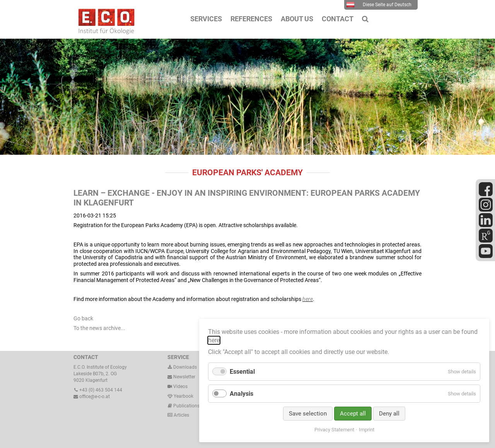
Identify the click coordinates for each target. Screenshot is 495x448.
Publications (186, 406)
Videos (180, 386)
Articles (181, 415)
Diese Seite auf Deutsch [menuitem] (379, 5)
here (308, 299)
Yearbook (180, 396)
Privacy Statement (334, 430)
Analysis (242, 394)
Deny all (389, 414)
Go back (83, 318)
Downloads (182, 367)
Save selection (308, 414)
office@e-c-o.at (92, 397)
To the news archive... (99, 328)
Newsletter (181, 377)
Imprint (367, 430)
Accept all (353, 414)
